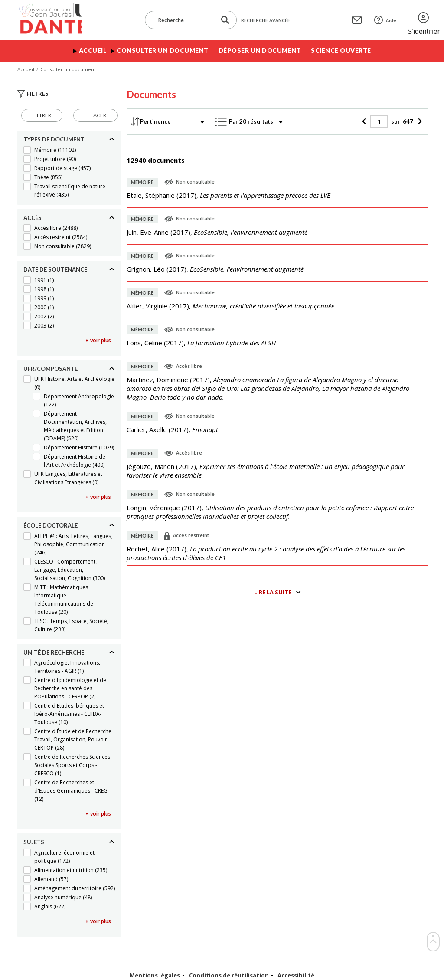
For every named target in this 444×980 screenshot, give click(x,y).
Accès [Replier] (33, 218)
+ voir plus (98, 340)
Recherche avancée (266, 20)
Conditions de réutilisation (229, 975)
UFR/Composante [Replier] (51, 369)
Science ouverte (341, 51)
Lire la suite (273, 592)
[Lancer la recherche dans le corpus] (225, 20)
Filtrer (42, 115)
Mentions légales (155, 975)
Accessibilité (296, 975)
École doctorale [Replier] (51, 525)
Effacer (95, 115)
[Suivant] (419, 121)
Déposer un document (260, 51)
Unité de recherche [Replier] (54, 652)
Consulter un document (163, 51)
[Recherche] (185, 20)
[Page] (379, 121)
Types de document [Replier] (54, 139)
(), (229, 195)
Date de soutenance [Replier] (55, 269)
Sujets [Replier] (34, 842)
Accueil (93, 51)
